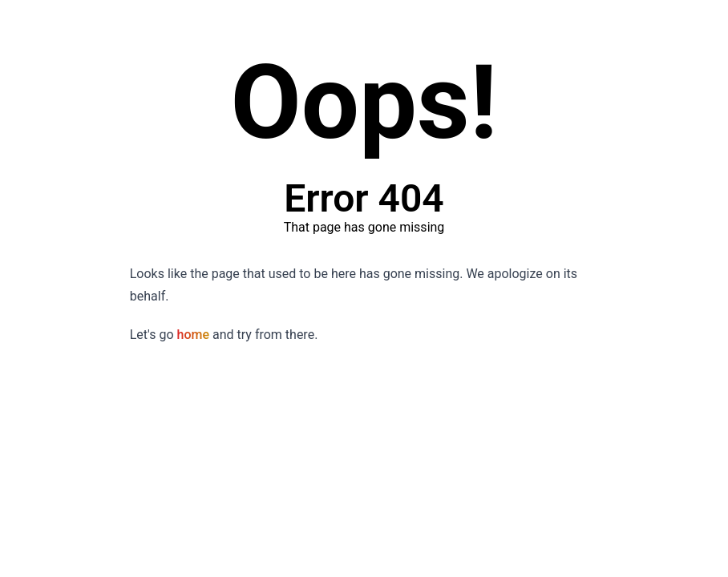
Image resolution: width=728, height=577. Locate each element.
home (193, 335)
